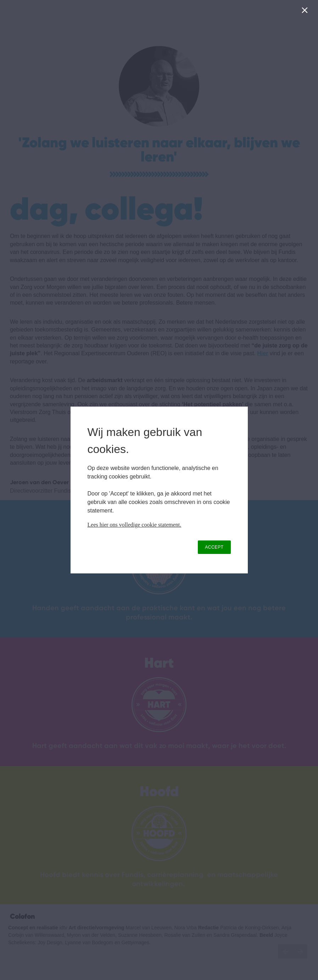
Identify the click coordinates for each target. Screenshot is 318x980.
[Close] (306, 12)
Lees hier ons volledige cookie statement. (135, 525)
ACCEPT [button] (214, 547)
